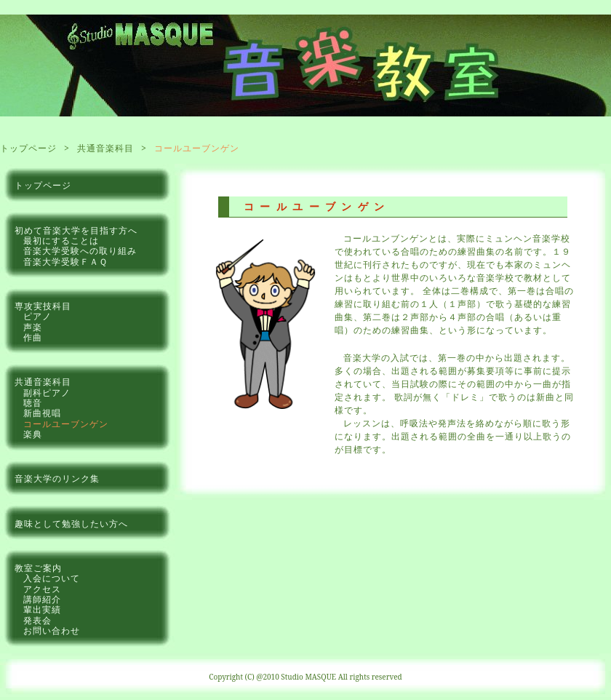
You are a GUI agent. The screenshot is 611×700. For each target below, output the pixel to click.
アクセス (42, 589)
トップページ (28, 148)
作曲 (33, 338)
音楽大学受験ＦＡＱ (65, 262)
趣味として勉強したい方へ (71, 524)
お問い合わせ (52, 631)
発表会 (37, 621)
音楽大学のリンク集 (57, 479)
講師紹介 (42, 600)
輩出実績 (42, 610)
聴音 (33, 403)
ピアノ (37, 317)
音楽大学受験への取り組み (80, 251)
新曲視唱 (42, 413)
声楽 (33, 327)
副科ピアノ (47, 393)
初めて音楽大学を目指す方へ (76, 231)
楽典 (33, 434)
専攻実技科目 (43, 306)
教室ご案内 (38, 568)
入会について (52, 578)
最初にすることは (61, 241)
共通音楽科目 (105, 148)
